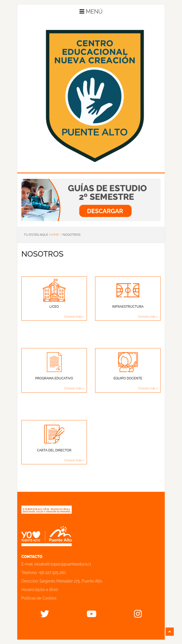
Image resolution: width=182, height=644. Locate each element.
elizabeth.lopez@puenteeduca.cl (63, 564)
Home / (55, 235)
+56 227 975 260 (52, 573)
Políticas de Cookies (39, 598)
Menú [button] (91, 12)
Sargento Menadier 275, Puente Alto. (71, 581)
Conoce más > (74, 317)
